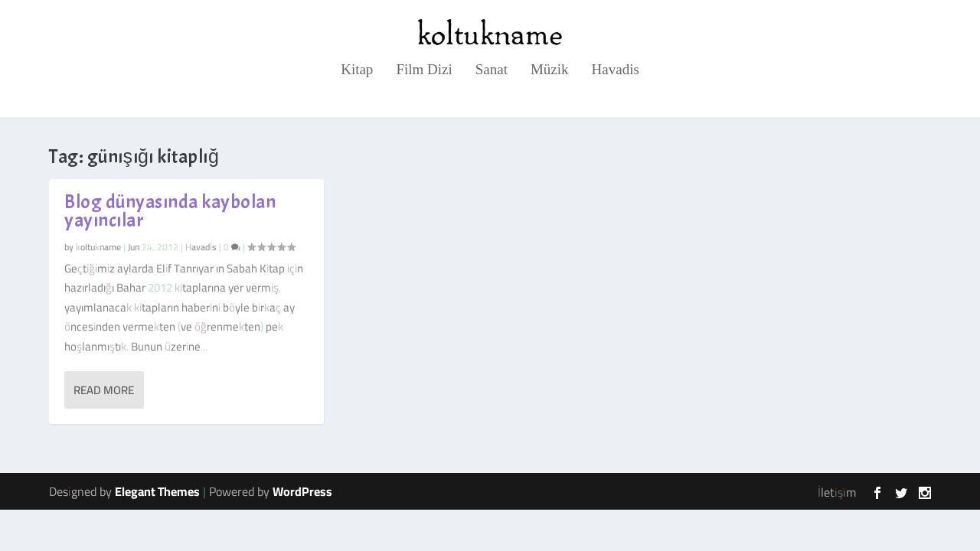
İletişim (837, 492)
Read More (104, 390)
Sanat (492, 70)
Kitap (357, 70)
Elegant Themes (157, 491)
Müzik (550, 70)
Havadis (616, 70)
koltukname (98, 246)
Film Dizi (424, 70)
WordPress (302, 491)
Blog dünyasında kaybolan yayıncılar (170, 211)
